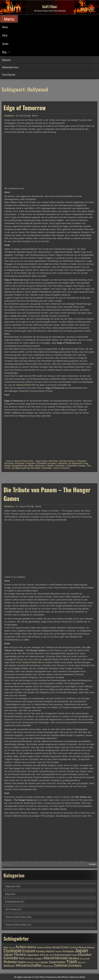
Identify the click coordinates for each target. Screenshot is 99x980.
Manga (7, 466)
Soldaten (82, 466)
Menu (9, 19)
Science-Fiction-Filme (24, 461)
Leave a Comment (61, 468)
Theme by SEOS (77, 977)
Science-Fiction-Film (26, 385)
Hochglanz (52, 463)
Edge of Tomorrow (25, 108)
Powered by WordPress (57, 977)
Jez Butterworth (75, 463)
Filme (5, 35)
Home (5, 27)
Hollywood (63, 463)
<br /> (14, 437)
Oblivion (16, 413)
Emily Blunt (31, 463)
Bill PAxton (54, 461)
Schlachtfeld (71, 466)
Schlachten (60, 466)
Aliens (45, 461)
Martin (35, 116)
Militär (31, 466)
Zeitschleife (46, 468)
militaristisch (40, 466)
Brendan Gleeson (67, 461)
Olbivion (50, 466)
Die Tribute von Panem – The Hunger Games (47, 651)
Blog (4, 52)
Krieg (86, 463)
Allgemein (6, 60)
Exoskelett (42, 463)
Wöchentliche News (10, 67)
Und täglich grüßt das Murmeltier (26, 468)
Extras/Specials (9, 74)
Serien (5, 44)
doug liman (20, 463)
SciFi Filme (50, 7)
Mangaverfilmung (19, 466)
